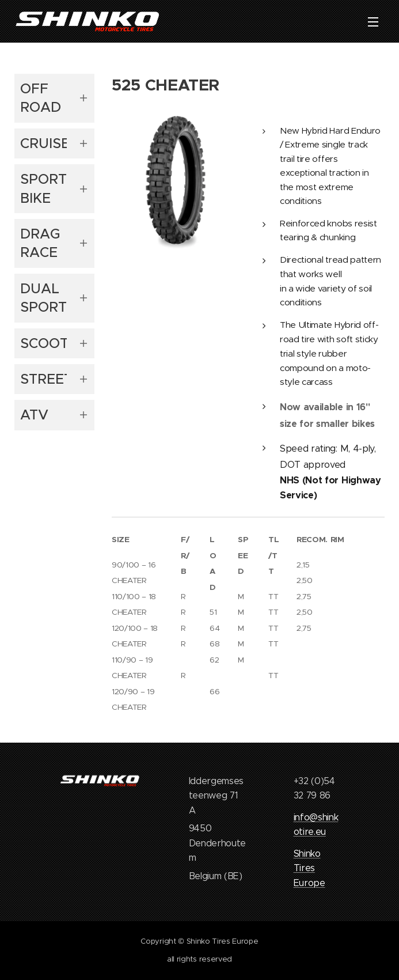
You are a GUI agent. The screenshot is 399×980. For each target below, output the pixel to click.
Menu (373, 22)
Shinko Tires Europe (309, 868)
